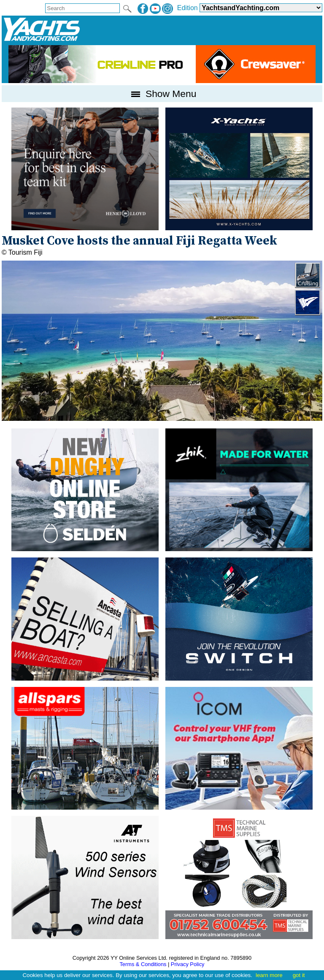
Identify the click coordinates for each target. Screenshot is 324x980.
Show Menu (162, 94)
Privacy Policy (188, 964)
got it (299, 975)
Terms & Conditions (143, 964)
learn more (269, 975)
